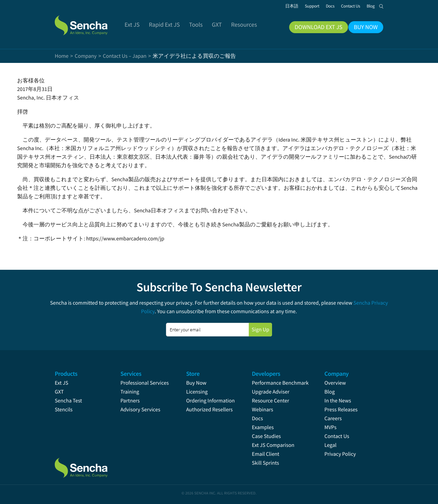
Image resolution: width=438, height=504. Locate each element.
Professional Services (145, 383)
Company (337, 374)
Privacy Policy (340, 454)
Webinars (262, 410)
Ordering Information (210, 401)
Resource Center (270, 401)
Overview (335, 383)
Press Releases (341, 410)
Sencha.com (90, 22)
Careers (333, 419)
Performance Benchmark (280, 383)
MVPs (330, 427)
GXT (59, 392)
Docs (257, 419)
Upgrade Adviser (271, 392)
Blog (330, 392)
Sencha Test (68, 401)
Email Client (266, 454)
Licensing (197, 392)
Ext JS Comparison (273, 445)
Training (130, 392)
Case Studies (266, 436)
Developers (266, 374)
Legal (330, 445)
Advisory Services (140, 410)
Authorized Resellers (209, 410)
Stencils (64, 410)
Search (381, 6)
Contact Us (337, 436)
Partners (130, 401)
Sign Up (260, 330)
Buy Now (196, 383)
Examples (263, 427)
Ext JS (62, 383)
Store (193, 374)
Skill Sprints (265, 463)
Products (66, 374)
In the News (338, 401)
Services (131, 374)
